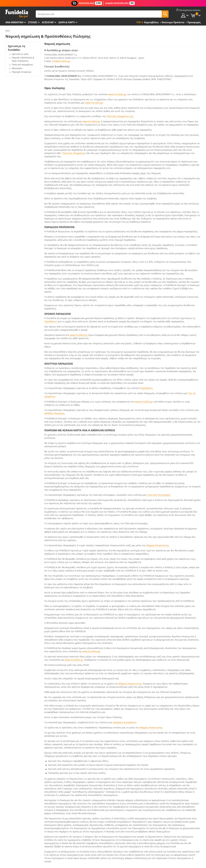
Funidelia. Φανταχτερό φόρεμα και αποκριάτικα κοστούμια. (17, 14)
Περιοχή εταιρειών (22, 72)
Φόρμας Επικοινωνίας (158, 545)
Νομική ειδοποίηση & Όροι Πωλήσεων (23, 59)
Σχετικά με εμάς (20, 54)
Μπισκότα (17, 68)
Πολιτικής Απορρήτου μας (120, 116)
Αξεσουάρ (48, 22)
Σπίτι (8, 31)
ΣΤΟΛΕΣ (33, 22)
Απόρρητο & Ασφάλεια (125, 722)
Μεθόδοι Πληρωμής (54, 413)
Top (139, 22)
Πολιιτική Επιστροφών (159, 495)
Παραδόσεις (51, 321)
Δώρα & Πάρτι (67, 22)
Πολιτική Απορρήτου (22, 65)
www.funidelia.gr (117, 94)
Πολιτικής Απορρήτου (74, 153)
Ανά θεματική (14, 22)
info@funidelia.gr (61, 61)
